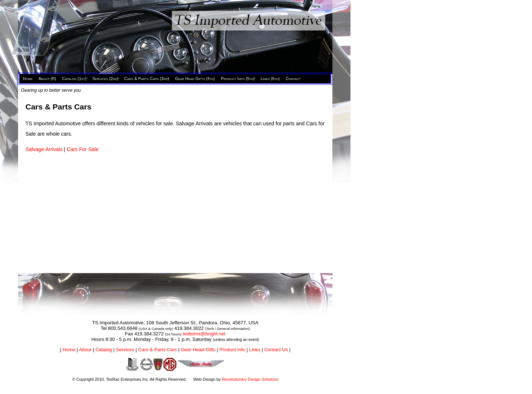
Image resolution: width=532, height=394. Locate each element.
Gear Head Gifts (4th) (195, 79)
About (85, 350)
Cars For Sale (83, 149)
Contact (293, 79)
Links (255, 350)
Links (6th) (270, 79)
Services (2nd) (105, 79)
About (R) (48, 79)
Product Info (232, 350)
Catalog (104, 350)
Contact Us (276, 350)
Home (28, 79)
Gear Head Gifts (198, 350)
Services (125, 350)
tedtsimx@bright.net (204, 334)
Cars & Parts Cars (158, 350)
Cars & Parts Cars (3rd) (147, 79)
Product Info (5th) (238, 79)
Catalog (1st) (74, 79)
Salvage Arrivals (45, 149)
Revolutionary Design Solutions (250, 379)
